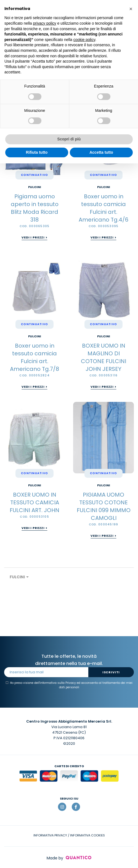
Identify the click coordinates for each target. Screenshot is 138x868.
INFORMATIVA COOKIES (87, 835)
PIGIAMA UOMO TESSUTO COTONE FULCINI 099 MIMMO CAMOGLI (104, 506)
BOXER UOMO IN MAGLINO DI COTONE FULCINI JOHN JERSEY (104, 357)
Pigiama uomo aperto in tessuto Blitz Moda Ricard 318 (35, 208)
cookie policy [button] (84, 40)
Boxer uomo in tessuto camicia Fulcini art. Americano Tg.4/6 (104, 208)
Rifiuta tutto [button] (37, 152)
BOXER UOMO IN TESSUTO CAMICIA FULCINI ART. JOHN (34, 502)
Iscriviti (111, 672)
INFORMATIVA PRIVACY (50, 835)
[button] (131, 9)
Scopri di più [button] (69, 139)
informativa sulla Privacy (58, 683)
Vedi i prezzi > (34, 237)
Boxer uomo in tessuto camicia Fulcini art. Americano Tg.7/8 (34, 357)
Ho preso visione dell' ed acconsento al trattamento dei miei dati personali (69, 685)
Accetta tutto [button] (101, 152)
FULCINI (35, 187)
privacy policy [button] (45, 23)
